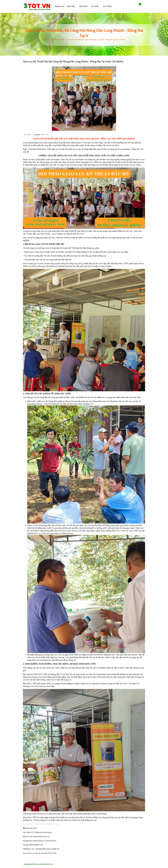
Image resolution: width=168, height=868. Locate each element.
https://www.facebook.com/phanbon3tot (42, 841)
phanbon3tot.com (46, 864)
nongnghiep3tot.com (31, 864)
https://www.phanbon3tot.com (39, 837)
